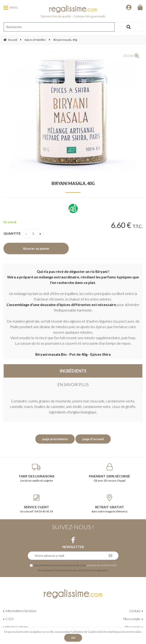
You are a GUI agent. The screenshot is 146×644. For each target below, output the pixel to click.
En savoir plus (73, 384)
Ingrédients (73, 371)
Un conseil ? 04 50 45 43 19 (37, 504)
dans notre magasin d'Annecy (110, 504)
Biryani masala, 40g (73, 183)
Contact (135, 611)
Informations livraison (21, 611)
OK (73, 638)
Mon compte (132, 619)
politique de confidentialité (102, 565)
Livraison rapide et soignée (37, 473)
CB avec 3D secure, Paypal (110, 473)
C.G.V (10, 619)
